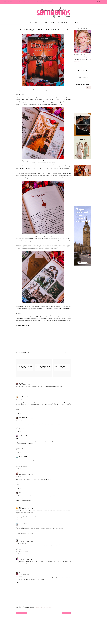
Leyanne (21, 383)
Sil (20, 573)
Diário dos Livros (20, 448)
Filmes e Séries (27, 2)
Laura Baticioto (23, 558)
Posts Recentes (21, 613)
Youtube (41, 608)
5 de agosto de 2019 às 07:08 (26, 385)
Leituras (18, 2)
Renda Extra (50, 2)
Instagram (37, 608)
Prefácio (18, 582)
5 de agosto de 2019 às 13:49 (26, 419)
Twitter (50, 608)
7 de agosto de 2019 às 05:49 (26, 525)
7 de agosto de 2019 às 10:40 (26, 574)
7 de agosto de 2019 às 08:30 (26, 542)
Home (30, 23)
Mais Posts (66, 613)
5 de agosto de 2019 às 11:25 (26, 398)
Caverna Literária (23, 396)
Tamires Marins (23, 473)
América (37, 23)
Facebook (46, 608)
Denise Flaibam (23, 540)
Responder (19, 392)
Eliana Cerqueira (23, 418)
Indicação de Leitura (62, 23)
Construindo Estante (20, 429)
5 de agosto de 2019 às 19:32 (26, 474)
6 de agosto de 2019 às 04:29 (26, 494)
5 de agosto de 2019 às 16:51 (26, 458)
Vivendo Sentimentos (8, 2)
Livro (28, 353)
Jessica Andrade (23, 435)
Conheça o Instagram (20, 450)
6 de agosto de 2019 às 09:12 (26, 509)
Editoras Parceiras (39, 2)
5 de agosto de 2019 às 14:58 (26, 437)
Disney (51, 23)
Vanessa (21, 507)
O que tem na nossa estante (22, 466)
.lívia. (21, 493)
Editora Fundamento (47, 91)
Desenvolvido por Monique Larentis (98, 642)
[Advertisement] (83, 191)
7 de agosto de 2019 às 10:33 (26, 559)
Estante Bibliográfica (20, 566)
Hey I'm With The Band (25, 524)
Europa (44, 23)
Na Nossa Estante (24, 457)
